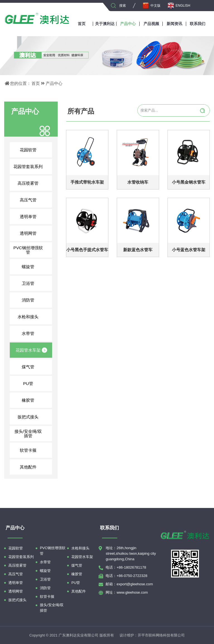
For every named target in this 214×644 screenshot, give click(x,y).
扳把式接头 (32, 417)
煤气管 (34, 367)
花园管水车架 (31, 350)
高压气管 (34, 200)
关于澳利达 (105, 24)
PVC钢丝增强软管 (30, 250)
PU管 (35, 383)
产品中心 (128, 24)
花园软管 (34, 150)
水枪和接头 (32, 317)
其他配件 (34, 467)
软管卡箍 (34, 450)
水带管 (34, 333)
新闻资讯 (174, 24)
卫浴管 (34, 283)
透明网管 (34, 233)
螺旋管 (34, 267)
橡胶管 (34, 400)
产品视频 (151, 24)
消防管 (34, 300)
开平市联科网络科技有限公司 (161, 635)
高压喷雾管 (32, 183)
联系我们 (198, 24)
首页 (82, 24)
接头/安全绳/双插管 (31, 434)
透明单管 (34, 216)
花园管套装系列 (30, 166)
